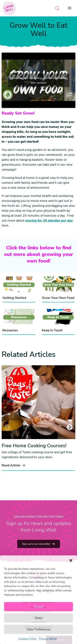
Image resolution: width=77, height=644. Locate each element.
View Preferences (39, 629)
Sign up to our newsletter (39, 544)
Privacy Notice (48, 639)
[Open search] (57, 8)
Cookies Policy (28, 639)
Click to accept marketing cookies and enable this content (38, 80)
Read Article (13, 465)
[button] (71, 561)
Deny (39, 618)
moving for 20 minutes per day (49, 221)
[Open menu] (71, 8)
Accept (38, 607)
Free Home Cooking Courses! (34, 446)
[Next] (70, 427)
